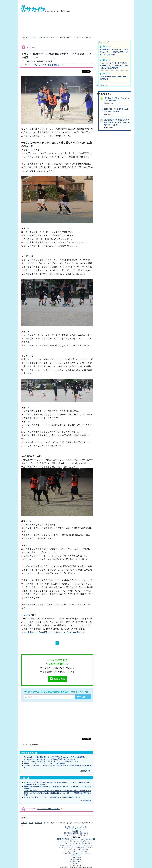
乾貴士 (51, 65)
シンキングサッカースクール (76, 847)
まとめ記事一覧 (102, 85)
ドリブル (44, 65)
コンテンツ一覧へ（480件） (49, 809)
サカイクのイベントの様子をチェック (76, 835)
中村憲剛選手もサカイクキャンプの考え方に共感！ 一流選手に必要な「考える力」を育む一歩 (114, 52)
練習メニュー (59, 65)
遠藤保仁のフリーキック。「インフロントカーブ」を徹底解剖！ (45, 763)
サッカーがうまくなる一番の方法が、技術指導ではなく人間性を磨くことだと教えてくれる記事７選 (114, 66)
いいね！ (76, 831)
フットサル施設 (76, 851)
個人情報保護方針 (76, 859)
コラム (31, 37)
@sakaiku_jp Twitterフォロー (76, 829)
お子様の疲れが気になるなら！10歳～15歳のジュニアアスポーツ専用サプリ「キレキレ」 (117, 122)
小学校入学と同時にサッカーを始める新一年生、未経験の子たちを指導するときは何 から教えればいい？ (58, 791)
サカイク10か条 (76, 857)
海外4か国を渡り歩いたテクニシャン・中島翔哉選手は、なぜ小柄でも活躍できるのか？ (52, 797)
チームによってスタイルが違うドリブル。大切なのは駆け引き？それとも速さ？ (50, 759)
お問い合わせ (76, 855)
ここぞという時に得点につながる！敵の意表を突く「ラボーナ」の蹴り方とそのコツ (51, 761)
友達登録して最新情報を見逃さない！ (76, 833)
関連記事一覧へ (86, 771)
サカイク (24, 37)
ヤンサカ (76, 853)
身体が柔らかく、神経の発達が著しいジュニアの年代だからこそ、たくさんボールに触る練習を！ (55, 757)
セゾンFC (36, 65)
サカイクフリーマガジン (76, 843)
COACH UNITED (76, 839)
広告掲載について (76, 861)
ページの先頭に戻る (76, 865)
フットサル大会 (76, 849)
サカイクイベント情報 (76, 841)
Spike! (76, 845)
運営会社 (76, 863)
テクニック (39, 37)
